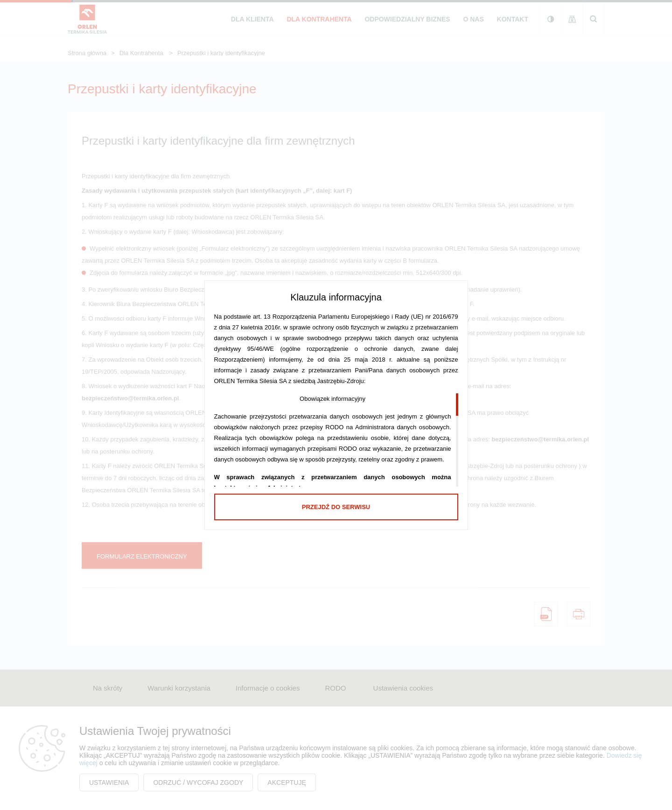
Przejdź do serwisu (336, 507)
